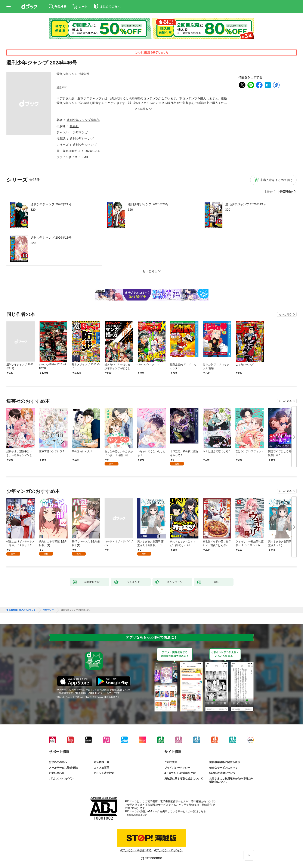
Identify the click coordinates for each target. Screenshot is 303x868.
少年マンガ (80, 132)
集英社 (74, 126)
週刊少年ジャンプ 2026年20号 (148, 204)
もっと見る (285, 314)
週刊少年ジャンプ (82, 139)
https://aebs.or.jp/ (137, 815)
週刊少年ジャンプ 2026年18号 (51, 238)
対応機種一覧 (102, 762)
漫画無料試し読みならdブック (21, 610)
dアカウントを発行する (136, 850)
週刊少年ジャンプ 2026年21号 (51, 204)
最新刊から (288, 192)
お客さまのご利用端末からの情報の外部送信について (231, 780)
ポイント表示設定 (104, 773)
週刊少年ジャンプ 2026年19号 (246, 204)
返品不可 (62, 88)
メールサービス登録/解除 (63, 768)
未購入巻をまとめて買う (276, 180)
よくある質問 (102, 768)
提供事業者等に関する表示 (225, 762)
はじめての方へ (58, 762)
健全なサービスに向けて (223, 768)
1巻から (271, 192)
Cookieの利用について (223, 773)
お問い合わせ (57, 773)
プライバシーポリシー (177, 768)
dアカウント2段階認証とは (180, 773)
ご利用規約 (171, 762)
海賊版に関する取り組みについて (184, 779)
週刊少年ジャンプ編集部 (73, 74)
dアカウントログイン (61, 779)
